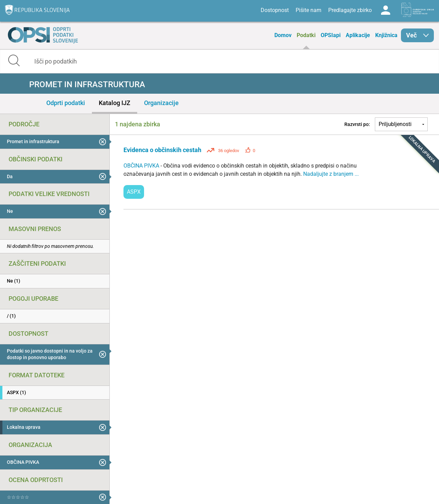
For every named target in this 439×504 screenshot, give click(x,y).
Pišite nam (309, 10)
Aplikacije (358, 35)
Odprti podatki (66, 103)
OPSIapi (331, 35)
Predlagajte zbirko (350, 10)
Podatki (306, 35)
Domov (283, 35)
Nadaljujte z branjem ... (331, 174)
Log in (385, 10)
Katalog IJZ (115, 103)
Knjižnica (386, 35)
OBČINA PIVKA (142, 166)
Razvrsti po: (357, 124)
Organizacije (161, 103)
